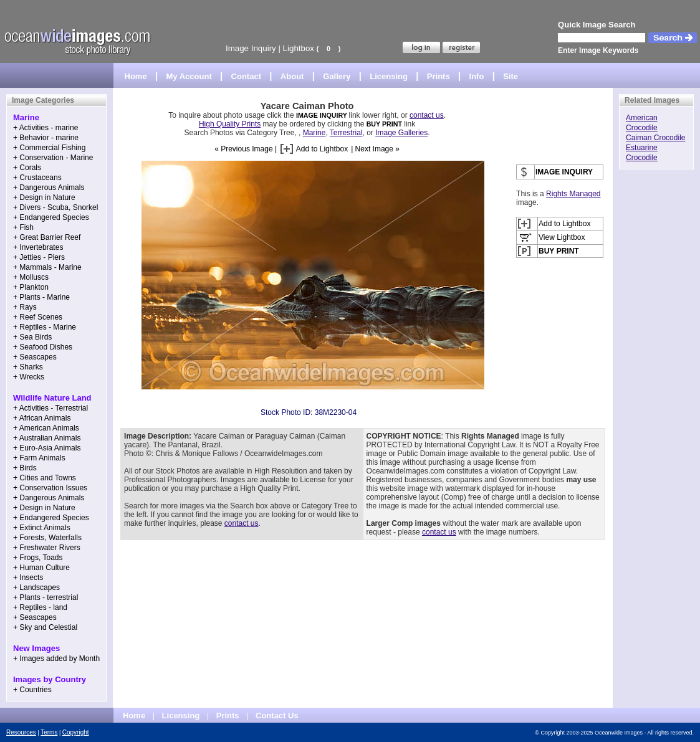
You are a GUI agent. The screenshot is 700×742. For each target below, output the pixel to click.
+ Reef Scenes (38, 317)
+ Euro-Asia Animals (47, 448)
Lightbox (299, 48)
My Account (189, 76)
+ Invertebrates (38, 247)
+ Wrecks (29, 377)
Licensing (389, 76)
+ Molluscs (31, 277)
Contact (246, 76)
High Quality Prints (230, 124)
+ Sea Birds (32, 337)
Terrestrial (346, 133)
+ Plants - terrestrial (46, 597)
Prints (439, 76)
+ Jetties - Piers (39, 257)
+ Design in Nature (44, 197)
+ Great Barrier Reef (47, 237)
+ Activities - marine (46, 128)
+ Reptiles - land (40, 607)
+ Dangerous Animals (49, 188)
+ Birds (25, 468)
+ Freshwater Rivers (47, 548)
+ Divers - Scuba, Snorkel (55, 207)
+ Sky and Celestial (45, 627)
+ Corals (27, 168)
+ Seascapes (35, 357)
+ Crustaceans (37, 178)
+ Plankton (31, 287)
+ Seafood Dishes (43, 347)
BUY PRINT (384, 124)
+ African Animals (42, 418)
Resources (21, 732)
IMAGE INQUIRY (323, 115)
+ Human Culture (41, 568)
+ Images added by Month (56, 659)
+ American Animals (46, 428)
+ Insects (28, 578)
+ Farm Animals (39, 458)
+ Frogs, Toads (38, 558)
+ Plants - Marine (41, 297)
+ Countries (32, 690)
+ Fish (23, 227)
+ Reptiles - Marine (45, 327)
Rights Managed (573, 194)
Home (136, 76)
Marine (314, 133)
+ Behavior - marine (46, 138)
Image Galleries (401, 133)
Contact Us (277, 716)
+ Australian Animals (47, 438)
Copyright (76, 732)
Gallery (337, 76)
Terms (49, 732)
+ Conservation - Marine (53, 158)
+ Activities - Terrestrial (50, 408)
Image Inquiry (251, 48)
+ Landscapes (36, 587)
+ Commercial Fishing (49, 148)
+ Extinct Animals (42, 528)
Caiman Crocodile (655, 138)
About (292, 76)
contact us (427, 115)
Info (477, 76)
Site (511, 76)
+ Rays (25, 307)
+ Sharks (28, 367)
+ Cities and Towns (45, 478)
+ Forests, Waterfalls (47, 538)
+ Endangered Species (51, 217)
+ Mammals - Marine (47, 267)
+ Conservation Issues (50, 488)
